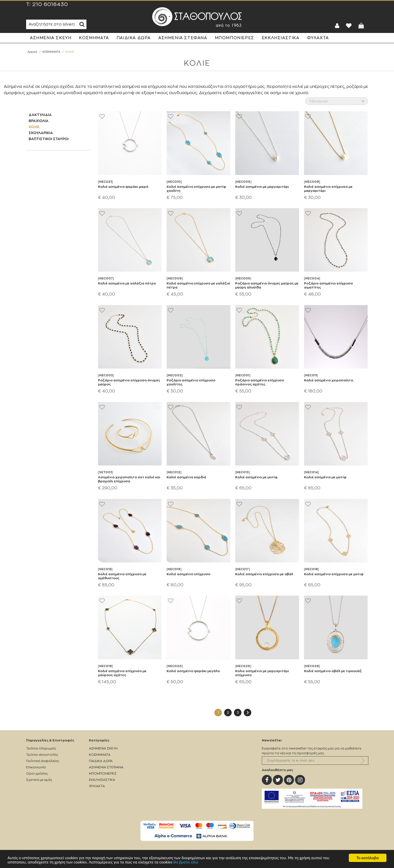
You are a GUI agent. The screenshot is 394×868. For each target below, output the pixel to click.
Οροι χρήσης (37, 773)
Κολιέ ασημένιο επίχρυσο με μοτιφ (334, 574)
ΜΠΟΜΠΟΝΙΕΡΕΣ (235, 38)
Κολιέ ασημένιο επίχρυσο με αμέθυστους (122, 576)
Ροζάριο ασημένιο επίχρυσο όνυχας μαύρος (129, 382)
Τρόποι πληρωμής (41, 748)
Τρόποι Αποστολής (42, 755)
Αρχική (32, 52)
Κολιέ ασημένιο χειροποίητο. (329, 380)
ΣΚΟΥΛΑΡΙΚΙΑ (41, 133)
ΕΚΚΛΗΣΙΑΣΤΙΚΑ (281, 38)
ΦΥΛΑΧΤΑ (318, 38)
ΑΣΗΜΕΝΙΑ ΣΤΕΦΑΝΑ (183, 38)
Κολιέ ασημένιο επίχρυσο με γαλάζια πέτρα (198, 285)
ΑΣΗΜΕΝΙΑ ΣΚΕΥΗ (51, 38)
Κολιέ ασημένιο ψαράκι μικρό (123, 187)
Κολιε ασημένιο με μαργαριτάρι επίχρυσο (262, 673)
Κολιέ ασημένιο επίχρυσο (188, 574)
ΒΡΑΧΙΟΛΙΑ (39, 121)
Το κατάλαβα (368, 858)
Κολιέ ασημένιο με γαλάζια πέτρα (127, 283)
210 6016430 (50, 5)
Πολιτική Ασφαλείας (43, 761)
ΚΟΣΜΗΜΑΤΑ (94, 38)
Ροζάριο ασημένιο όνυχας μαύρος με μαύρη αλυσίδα (267, 285)
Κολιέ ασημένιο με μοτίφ (256, 477)
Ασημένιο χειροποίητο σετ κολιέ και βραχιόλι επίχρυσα (129, 479)
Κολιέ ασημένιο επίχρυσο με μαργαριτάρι (328, 189)
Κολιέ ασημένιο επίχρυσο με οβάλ (264, 574)
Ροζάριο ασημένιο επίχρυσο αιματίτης (328, 285)
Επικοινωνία (36, 767)
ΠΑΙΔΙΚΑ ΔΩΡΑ (134, 38)
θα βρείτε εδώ (186, 862)
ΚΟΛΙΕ (34, 127)
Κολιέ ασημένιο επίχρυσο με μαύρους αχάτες (122, 673)
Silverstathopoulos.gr (197, 17)
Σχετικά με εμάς (39, 780)
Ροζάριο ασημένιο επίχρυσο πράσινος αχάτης (260, 382)
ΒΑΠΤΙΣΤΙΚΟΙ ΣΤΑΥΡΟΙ (49, 139)
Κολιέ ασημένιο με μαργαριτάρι (262, 187)
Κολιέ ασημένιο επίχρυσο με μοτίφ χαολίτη (196, 189)
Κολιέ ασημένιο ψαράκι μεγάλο (193, 671)
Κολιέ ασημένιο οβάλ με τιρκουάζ (333, 671)
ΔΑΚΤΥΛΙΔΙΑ (40, 115)
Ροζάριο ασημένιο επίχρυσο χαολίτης (191, 382)
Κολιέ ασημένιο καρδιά (186, 477)
